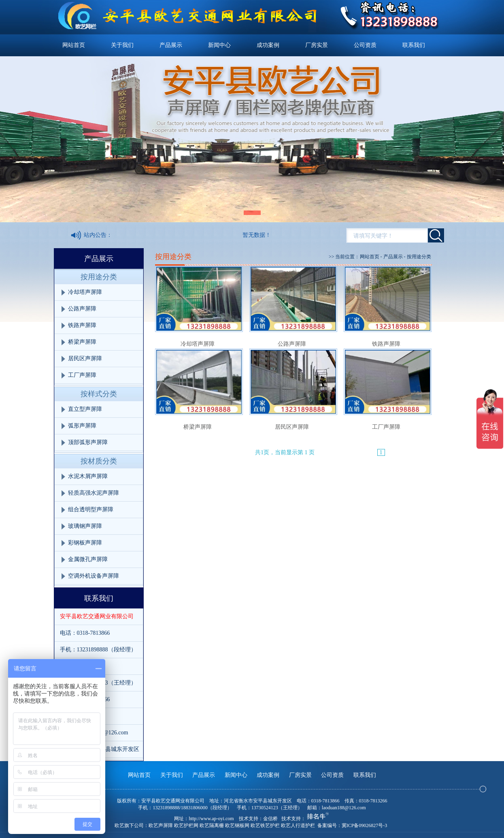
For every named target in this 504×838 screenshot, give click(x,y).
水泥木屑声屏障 (88, 476)
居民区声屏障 (85, 358)
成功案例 (268, 45)
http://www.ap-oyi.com (211, 819)
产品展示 (171, 45)
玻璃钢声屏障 (85, 526)
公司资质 (365, 45)
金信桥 (270, 819)
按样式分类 (99, 394)
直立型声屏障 (85, 409)
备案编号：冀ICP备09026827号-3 (352, 825)
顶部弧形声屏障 (88, 442)
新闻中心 (219, 45)
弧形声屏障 (82, 426)
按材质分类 (99, 461)
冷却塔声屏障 (85, 292)
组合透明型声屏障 (91, 509)
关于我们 (122, 45)
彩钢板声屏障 (85, 543)
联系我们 (414, 45)
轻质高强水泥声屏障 (94, 493)
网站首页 (74, 45)
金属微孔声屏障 (88, 559)
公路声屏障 (82, 309)
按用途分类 (99, 277)
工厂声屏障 (82, 375)
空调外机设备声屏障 (94, 576)
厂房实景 (317, 45)
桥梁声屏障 (82, 342)
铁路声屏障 (82, 325)
